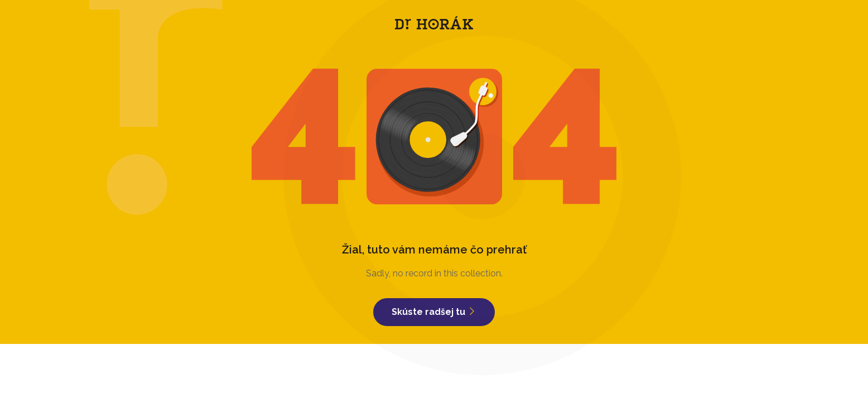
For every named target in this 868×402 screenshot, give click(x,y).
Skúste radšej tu (434, 312)
